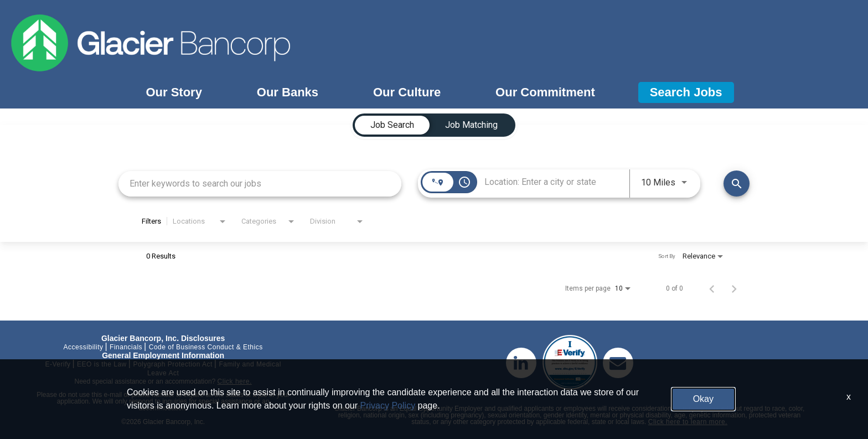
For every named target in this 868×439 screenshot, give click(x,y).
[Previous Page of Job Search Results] (712, 288)
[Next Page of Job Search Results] (734, 288)
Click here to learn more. (688, 422)
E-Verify (58, 364)
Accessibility (84, 347)
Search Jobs (686, 92)
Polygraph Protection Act (172, 364)
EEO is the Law (102, 364)
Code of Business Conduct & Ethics (206, 347)
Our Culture (407, 92)
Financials (126, 347)
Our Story (174, 92)
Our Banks (288, 92)
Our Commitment (545, 92)
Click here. (235, 381)
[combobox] (260, 184)
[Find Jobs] (737, 184)
